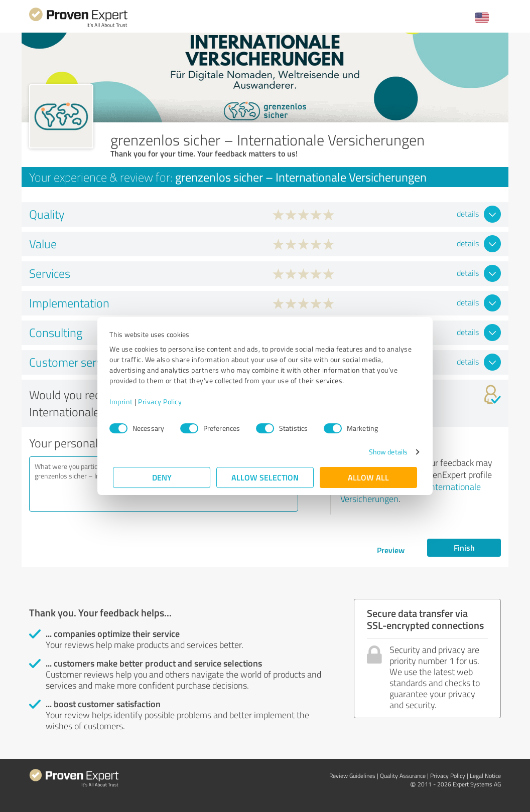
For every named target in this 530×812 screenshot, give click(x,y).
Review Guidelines (352, 776)
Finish (464, 547)
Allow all (368, 477)
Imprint (125, 401)
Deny (162, 477)
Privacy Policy (163, 401)
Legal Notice (485, 776)
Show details (385, 452)
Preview (391, 550)
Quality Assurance (403, 776)
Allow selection (265, 477)
